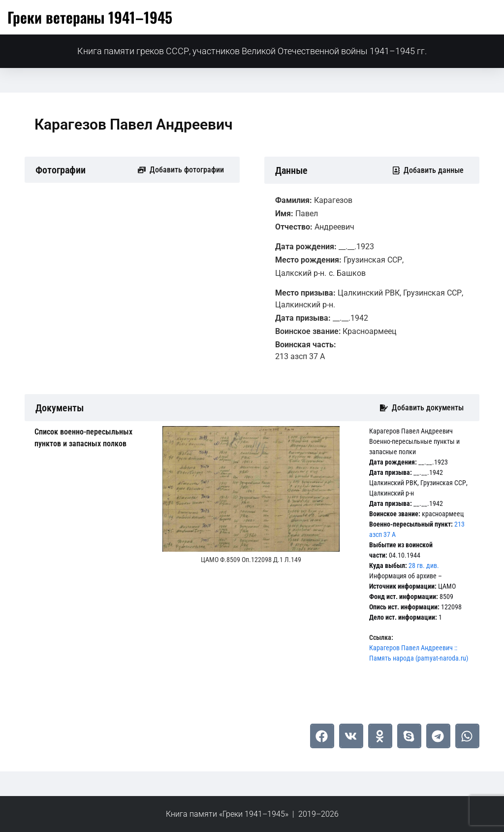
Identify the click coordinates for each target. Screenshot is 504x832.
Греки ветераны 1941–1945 (90, 17)
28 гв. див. (424, 566)
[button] (322, 736)
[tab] (91, 438)
